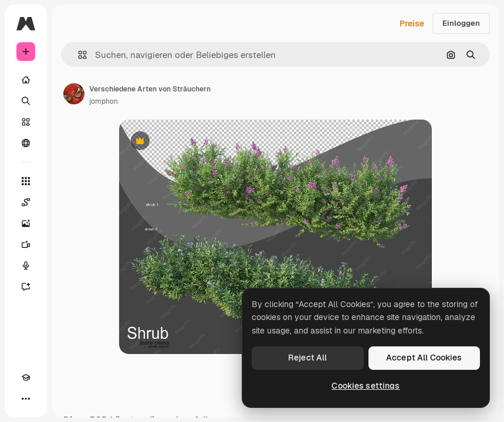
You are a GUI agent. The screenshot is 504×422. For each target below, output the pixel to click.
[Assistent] (26, 287)
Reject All (307, 358)
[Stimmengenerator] (26, 266)
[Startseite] (26, 80)
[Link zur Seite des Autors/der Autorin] (74, 94)
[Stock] (26, 122)
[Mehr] (26, 399)
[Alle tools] (26, 181)
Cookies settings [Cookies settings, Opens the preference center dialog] (366, 386)
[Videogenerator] (26, 244)
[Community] (26, 143)
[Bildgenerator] (26, 223)
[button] (78, 55)
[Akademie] (26, 377)
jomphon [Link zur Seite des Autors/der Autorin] (104, 101)
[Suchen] (26, 101)
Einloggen (461, 23)
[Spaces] (26, 202)
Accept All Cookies (424, 358)
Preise (412, 23)
